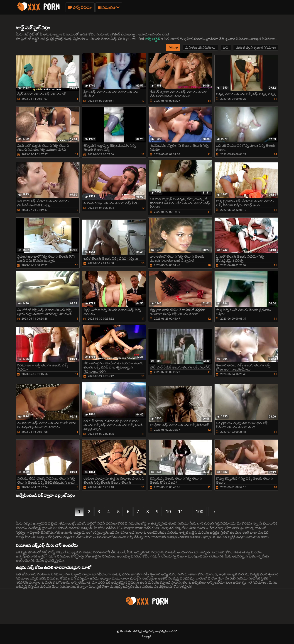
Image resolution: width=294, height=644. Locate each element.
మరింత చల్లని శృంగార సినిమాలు (256, 47)
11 (181, 512)
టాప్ (226, 47)
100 (200, 512)
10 (168, 512)
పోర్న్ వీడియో (80, 7)
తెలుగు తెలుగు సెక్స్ (131, 631)
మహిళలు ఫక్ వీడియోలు (200, 47)
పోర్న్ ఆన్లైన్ (153, 39)
